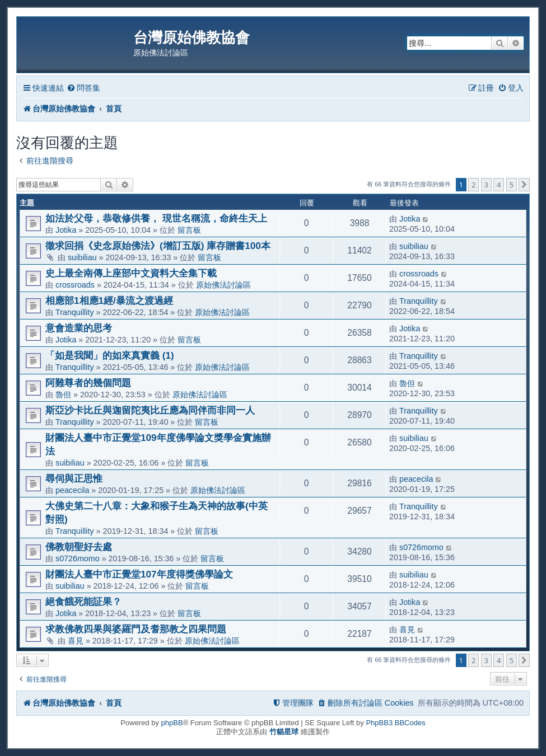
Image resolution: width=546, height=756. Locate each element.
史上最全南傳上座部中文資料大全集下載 (131, 273)
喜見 (76, 641)
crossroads (75, 285)
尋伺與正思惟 (74, 478)
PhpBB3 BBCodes (395, 723)
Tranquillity (75, 312)
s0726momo (78, 558)
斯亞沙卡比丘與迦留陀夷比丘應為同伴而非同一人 (150, 410)
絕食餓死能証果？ (83, 602)
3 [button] (486, 185)
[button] (524, 185)
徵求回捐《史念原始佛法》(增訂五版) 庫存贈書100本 (158, 246)
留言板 (189, 230)
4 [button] (499, 185)
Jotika (66, 230)
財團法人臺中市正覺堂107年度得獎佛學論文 (139, 574)
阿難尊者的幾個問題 (88, 383)
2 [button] (473, 185)
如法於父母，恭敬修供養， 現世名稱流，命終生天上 (156, 218)
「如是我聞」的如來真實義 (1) (110, 355)
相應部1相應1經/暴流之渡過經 (109, 300)
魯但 (63, 395)
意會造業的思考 (79, 328)
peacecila (72, 490)
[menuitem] (83, 88)
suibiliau (82, 257)
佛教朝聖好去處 (79, 547)
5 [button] (512, 185)
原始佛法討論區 (223, 285)
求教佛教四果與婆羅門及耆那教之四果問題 (136, 629)
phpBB (172, 723)
